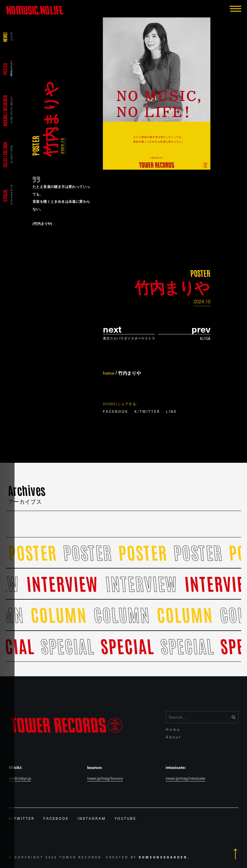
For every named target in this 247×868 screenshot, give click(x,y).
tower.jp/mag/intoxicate (185, 778)
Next (112, 329)
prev (201, 329)
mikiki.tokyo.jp (20, 778)
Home (173, 729)
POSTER (35, 146)
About (173, 737)
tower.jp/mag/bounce (105, 778)
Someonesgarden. (164, 857)
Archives (27, 493)
